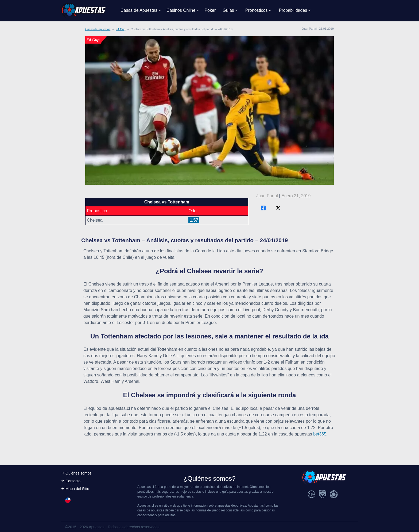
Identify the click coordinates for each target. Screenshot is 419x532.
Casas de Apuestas (139, 10)
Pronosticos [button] (257, 10)
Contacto (73, 481)
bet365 (320, 434)
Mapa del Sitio (77, 489)
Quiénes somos (78, 473)
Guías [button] (228, 10)
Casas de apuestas (98, 29)
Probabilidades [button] (293, 10)
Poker (210, 10)
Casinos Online (181, 10)
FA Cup (121, 29)
